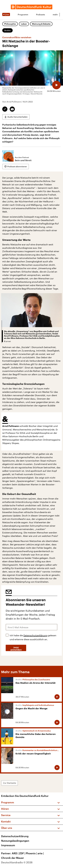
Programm (23, 15)
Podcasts (41, 15)
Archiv (7, 30)
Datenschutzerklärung (35, 635)
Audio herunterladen (17, 117)
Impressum (8, 845)
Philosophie (10, 24)
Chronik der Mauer (13, 858)
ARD (15, 853)
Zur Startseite (10, 783)
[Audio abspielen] (56, 85)
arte (41, 853)
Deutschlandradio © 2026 (17, 862)
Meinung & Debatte (41, 24)
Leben (24, 24)
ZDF (22, 853)
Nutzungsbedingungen (15, 841)
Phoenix (32, 853)
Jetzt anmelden (16, 649)
